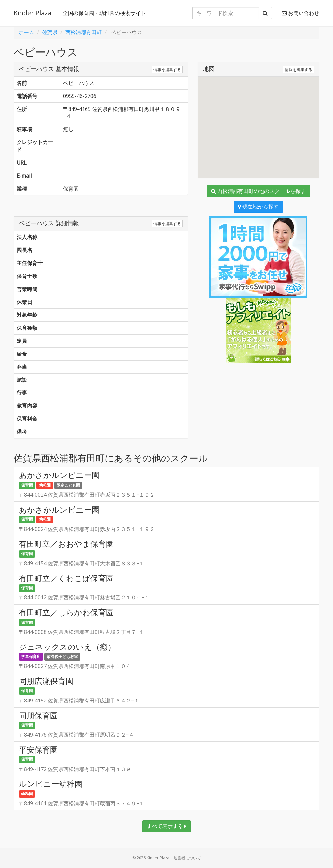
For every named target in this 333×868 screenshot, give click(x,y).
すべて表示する (166, 826)
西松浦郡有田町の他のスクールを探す (258, 191)
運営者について (187, 858)
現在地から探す (258, 207)
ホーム (26, 32)
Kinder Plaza (33, 13)
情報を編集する (167, 69)
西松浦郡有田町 (84, 32)
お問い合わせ (300, 13)
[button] (259, 121)
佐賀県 (50, 32)
